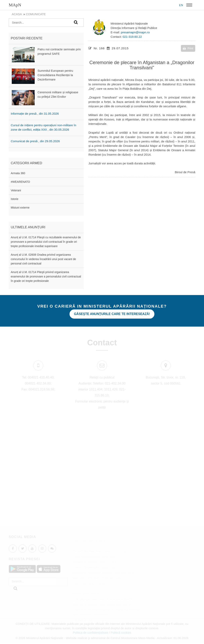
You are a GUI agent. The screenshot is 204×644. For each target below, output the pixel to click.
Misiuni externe (20, 208)
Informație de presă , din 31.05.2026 (35, 114)
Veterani (16, 190)
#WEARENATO (20, 182)
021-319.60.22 (132, 37)
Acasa (17, 14)
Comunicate (36, 14)
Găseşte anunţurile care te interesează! (112, 314)
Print (188, 48)
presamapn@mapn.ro (135, 32)
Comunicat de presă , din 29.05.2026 (35, 141)
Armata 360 (18, 173)
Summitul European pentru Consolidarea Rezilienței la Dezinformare (55, 75)
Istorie (15, 199)
